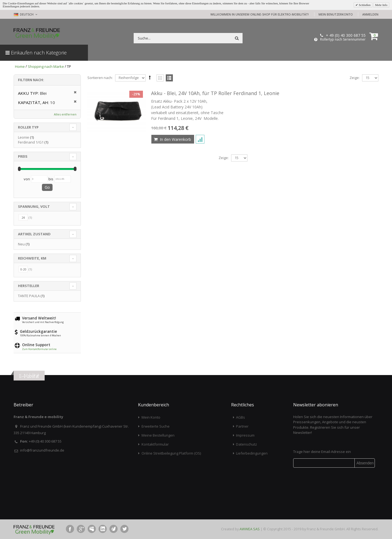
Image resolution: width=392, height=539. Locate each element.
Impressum (245, 435)
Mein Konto (151, 417)
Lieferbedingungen (252, 453)
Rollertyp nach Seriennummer (343, 39)
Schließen (364, 5)
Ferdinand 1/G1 (31, 142)
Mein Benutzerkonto (336, 14)
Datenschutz (246, 444)
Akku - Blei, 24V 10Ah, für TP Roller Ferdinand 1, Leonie (215, 93)
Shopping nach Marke (46, 66)
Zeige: (355, 78)
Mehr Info (381, 5)
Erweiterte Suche (156, 426)
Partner (242, 426)
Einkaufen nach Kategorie (36, 53)
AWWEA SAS (250, 529)
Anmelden (370, 14)
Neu (21, 244)
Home (20, 66)
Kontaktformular (155, 444)
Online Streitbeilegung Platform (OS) (171, 453)
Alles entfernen (65, 114)
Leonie (24, 137)
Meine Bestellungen (158, 435)
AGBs (241, 417)
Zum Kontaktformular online (39, 349)
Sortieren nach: (100, 78)
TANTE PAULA (29, 296)
